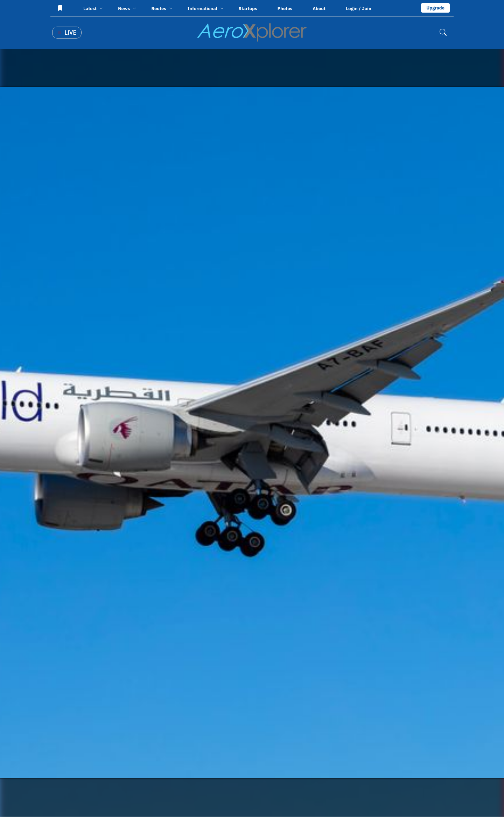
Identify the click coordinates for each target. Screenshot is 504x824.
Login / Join (359, 8)
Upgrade (435, 8)
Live (67, 33)
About (319, 9)
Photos (285, 9)
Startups (248, 9)
